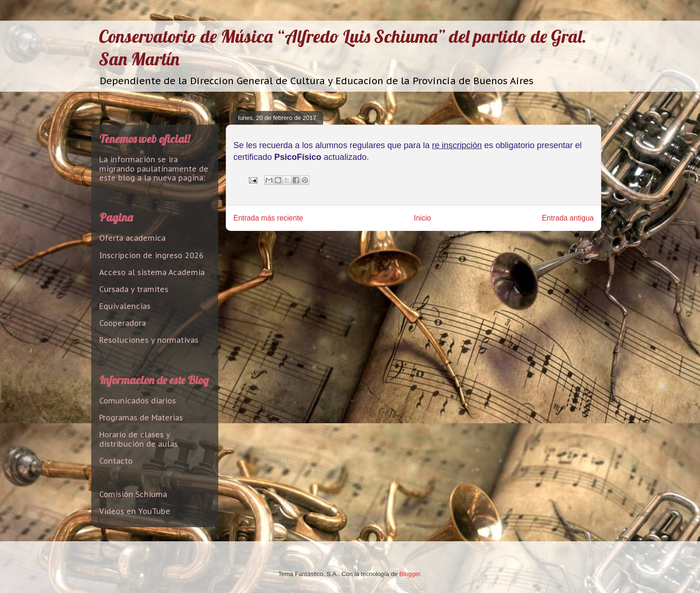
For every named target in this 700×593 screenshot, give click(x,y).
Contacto (116, 461)
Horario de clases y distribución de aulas (139, 439)
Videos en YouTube (135, 511)
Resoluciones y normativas (149, 340)
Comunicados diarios (138, 401)
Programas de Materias (141, 418)
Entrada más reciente (268, 218)
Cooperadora (123, 323)
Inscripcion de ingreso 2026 (151, 255)
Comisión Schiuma (133, 494)
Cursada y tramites (134, 289)
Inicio (422, 218)
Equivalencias (125, 306)
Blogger (410, 574)
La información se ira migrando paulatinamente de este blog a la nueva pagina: (154, 168)
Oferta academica (132, 238)
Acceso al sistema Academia (152, 272)
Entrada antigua (568, 218)
